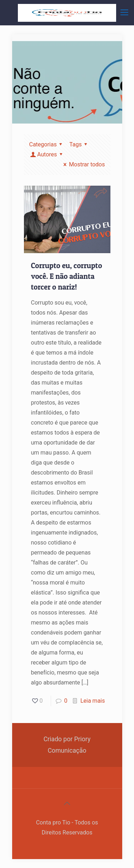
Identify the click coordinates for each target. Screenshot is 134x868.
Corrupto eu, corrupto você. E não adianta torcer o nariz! (67, 276)
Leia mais (93, 701)
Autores (47, 154)
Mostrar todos (83, 164)
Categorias (47, 144)
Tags (80, 144)
